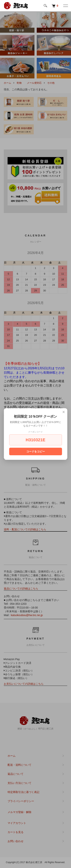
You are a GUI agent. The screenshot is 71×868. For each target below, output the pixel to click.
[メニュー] (65, 6)
